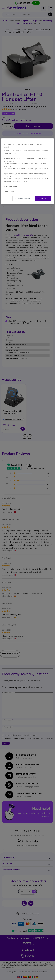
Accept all (43, 198)
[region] (27, 171)
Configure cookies (23, 198)
